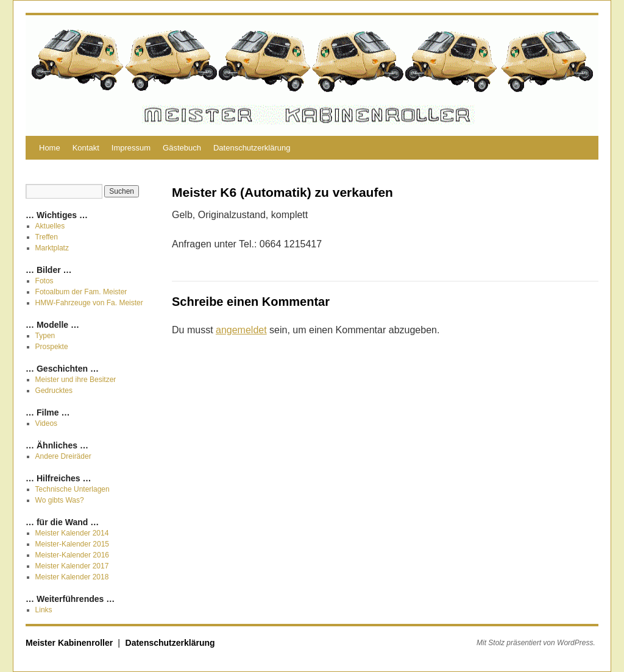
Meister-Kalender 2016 (72, 555)
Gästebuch (182, 148)
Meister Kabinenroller (70, 643)
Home (50, 148)
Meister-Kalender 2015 (72, 544)
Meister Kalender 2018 (72, 577)
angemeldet (241, 330)
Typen (45, 336)
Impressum (131, 148)
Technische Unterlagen (73, 489)
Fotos (44, 281)
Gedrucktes (54, 391)
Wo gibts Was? (60, 500)
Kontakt (86, 148)
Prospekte (52, 347)
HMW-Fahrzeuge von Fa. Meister (89, 303)
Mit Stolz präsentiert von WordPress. (536, 643)
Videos (46, 423)
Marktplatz (52, 248)
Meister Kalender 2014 (72, 533)
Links (44, 610)
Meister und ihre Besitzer (76, 380)
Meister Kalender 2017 (72, 566)
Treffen (47, 237)
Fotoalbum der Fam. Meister (81, 292)
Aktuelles (50, 226)
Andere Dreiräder (63, 456)
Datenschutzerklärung (252, 148)
